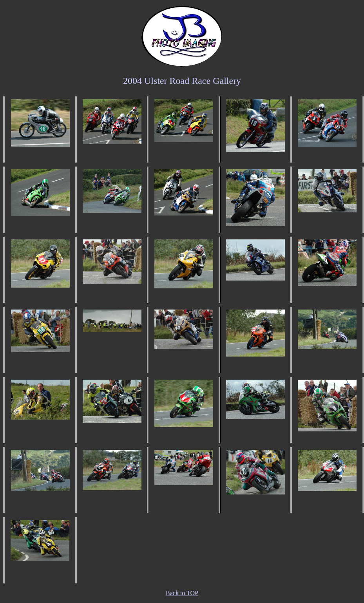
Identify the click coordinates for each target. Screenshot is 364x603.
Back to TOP (182, 593)
